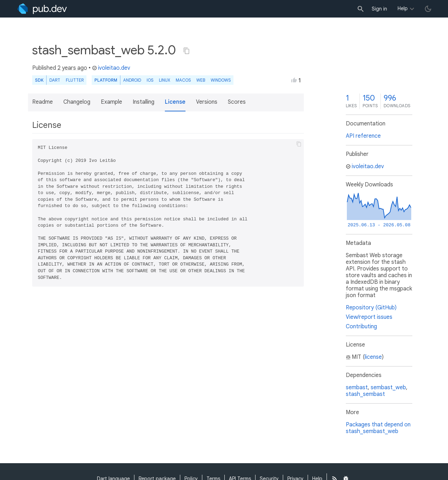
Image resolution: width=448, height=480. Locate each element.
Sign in (379, 9)
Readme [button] (43, 102)
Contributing (361, 327)
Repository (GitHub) (371, 308)
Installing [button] (143, 102)
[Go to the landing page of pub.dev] (42, 9)
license (373, 357)
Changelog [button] (77, 102)
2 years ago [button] (72, 68)
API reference (363, 136)
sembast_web (388, 388)
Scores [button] (237, 102)
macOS (183, 80)
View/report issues (369, 317)
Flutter (75, 80)
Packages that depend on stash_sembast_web (378, 428)
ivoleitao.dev (111, 68)
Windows (221, 80)
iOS (150, 80)
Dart (55, 80)
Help (403, 8)
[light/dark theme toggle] (428, 9)
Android (132, 80)
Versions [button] (207, 102)
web (201, 80)
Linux (164, 80)
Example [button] (111, 102)
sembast (357, 388)
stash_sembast (365, 394)
